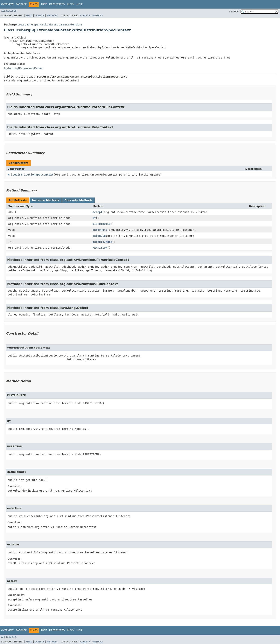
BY (94, 218)
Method (52, 16)
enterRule (100, 230)
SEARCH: (234, 12)
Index (71, 4)
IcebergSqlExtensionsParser (23, 68)
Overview (7, 4)
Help (80, 4)
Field (29, 16)
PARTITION (100, 248)
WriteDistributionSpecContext (31, 175)
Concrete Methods (79, 200)
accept (98, 212)
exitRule (99, 236)
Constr (39, 16)
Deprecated (57, 4)
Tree (44, 4)
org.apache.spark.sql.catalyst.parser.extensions (50, 24)
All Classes (9, 11)
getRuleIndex (102, 242)
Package (21, 4)
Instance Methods (45, 200)
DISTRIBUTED (102, 224)
